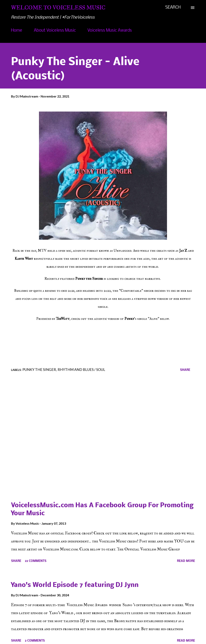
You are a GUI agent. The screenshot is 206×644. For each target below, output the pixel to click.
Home (17, 31)
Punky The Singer (39, 369)
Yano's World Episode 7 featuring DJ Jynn (75, 585)
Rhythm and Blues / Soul (81, 369)
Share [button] (185, 370)
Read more (186, 561)
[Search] (173, 8)
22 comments (36, 561)
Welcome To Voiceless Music (58, 8)
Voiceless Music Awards (110, 31)
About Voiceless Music (55, 31)
